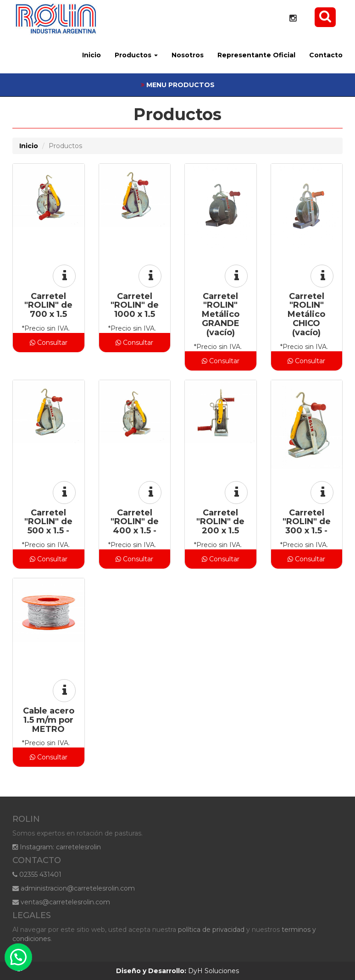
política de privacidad (211, 930)
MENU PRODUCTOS (178, 85)
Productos (136, 55)
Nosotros (188, 55)
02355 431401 (37, 875)
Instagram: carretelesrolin (57, 847)
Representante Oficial (256, 55)
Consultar (49, 343)
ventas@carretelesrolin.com (61, 902)
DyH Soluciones (177, 971)
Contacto (326, 55)
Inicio (92, 55)
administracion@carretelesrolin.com (74, 888)
